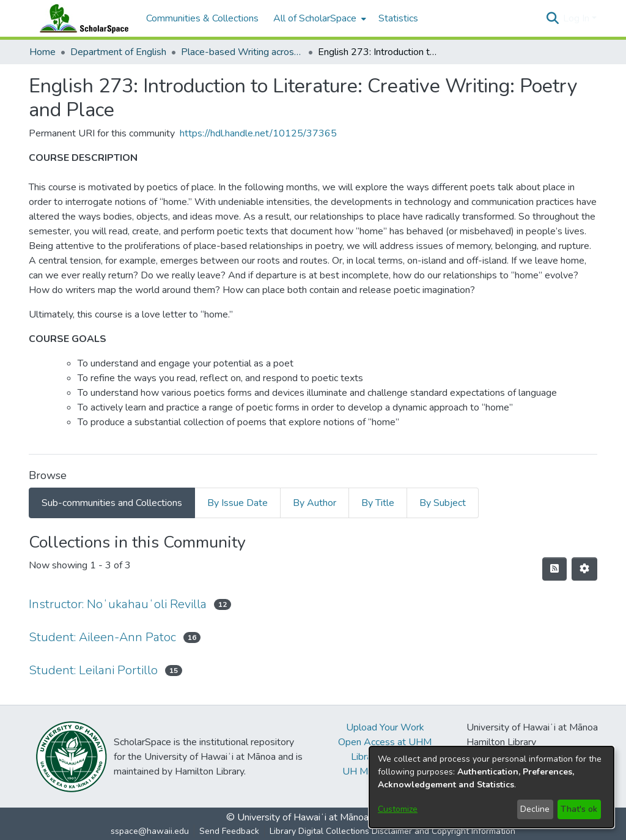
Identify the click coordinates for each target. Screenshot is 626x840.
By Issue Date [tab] (238, 503)
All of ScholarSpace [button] (315, 18)
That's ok (579, 809)
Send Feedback (229, 831)
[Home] (81, 18)
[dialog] (492, 787)
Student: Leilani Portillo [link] (93, 670)
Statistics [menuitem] (398, 18)
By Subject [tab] (443, 503)
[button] (552, 18)
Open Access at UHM (385, 742)
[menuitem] (319, 18)
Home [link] (42, 52)
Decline (535, 809)
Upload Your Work (385, 727)
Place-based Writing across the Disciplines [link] (242, 52)
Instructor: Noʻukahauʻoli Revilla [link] (118, 604)
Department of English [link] (118, 52)
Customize (398, 809)
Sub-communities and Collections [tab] (112, 503)
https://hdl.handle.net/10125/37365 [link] (258, 133)
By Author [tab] (315, 503)
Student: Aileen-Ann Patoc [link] (102, 637)
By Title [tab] (378, 503)
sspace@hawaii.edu (150, 831)
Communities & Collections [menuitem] (202, 18)
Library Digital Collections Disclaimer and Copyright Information (392, 831)
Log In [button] (577, 18)
